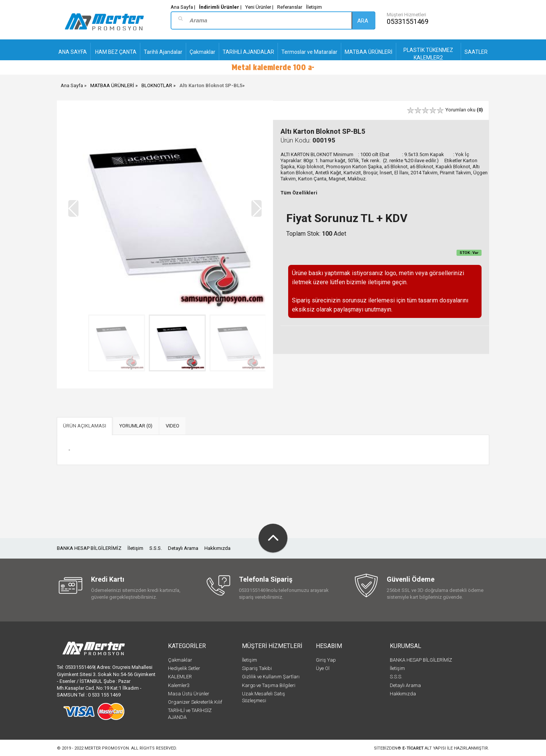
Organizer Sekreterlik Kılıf (195, 702)
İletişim (314, 7)
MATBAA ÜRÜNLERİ (112, 85)
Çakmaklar (180, 660)
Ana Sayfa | (183, 7)
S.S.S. (156, 548)
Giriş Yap (326, 660)
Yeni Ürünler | (259, 7)
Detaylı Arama (183, 548)
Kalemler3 (179, 685)
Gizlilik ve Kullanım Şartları (271, 677)
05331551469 (408, 21)
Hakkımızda (217, 548)
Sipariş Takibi (257, 668)
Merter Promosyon (107, 748)
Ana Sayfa (72, 85)
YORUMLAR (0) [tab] (136, 426)
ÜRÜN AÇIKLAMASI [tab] (85, 426)
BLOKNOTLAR (157, 85)
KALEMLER (180, 677)
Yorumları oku (464, 110)
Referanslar (290, 7)
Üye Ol (323, 668)
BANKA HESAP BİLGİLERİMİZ (89, 548)
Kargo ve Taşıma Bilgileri (269, 685)
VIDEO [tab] (173, 426)
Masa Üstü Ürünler (189, 694)
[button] (257, 208)
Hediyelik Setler (184, 668)
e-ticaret (413, 748)
